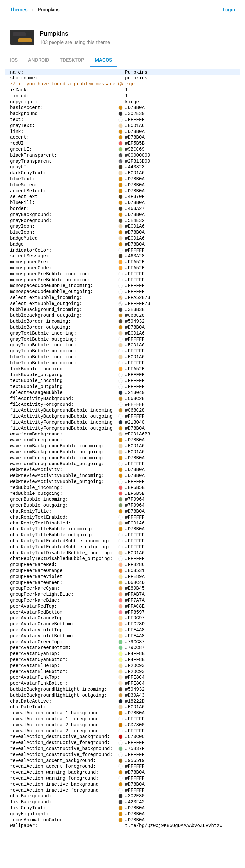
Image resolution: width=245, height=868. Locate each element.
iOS (14, 60)
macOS (103, 60)
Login (229, 10)
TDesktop (72, 60)
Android (39, 60)
